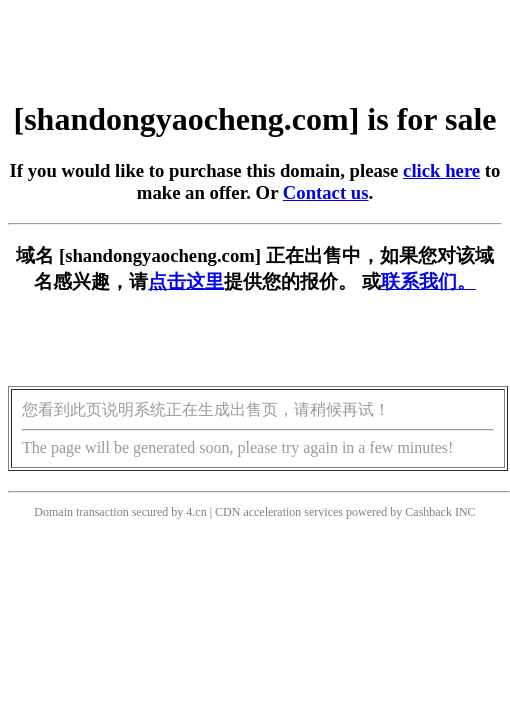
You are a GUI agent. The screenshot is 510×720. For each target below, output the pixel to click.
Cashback (428, 512)
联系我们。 (428, 281)
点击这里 (186, 281)
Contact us (326, 192)
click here (441, 170)
